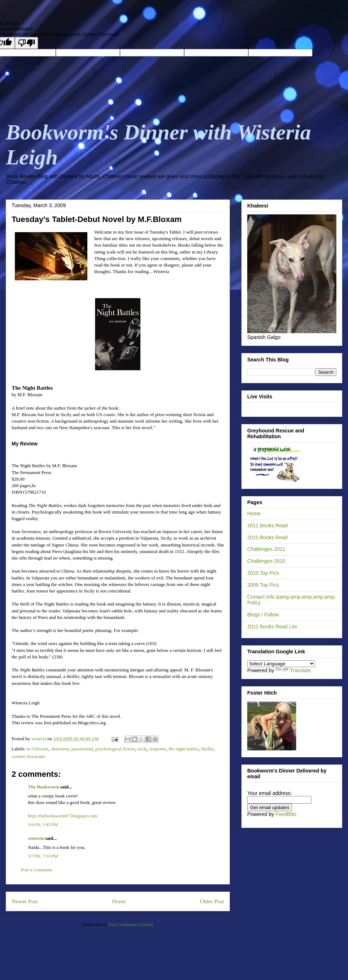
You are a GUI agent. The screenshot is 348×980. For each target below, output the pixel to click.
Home (119, 901)
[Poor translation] (26, 43)
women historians (28, 756)
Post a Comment (36, 870)
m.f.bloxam (38, 749)
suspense (158, 749)
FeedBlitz (286, 814)
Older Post (212, 901)
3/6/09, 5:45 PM (43, 824)
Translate (293, 670)
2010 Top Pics (263, 573)
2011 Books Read (267, 525)
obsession (60, 749)
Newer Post (25, 901)
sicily (142, 749)
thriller (208, 749)
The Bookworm (43, 787)
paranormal (82, 749)
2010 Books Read (267, 537)
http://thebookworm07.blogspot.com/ (63, 816)
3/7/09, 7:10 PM (43, 856)
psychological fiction (115, 749)
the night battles (184, 749)
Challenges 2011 (266, 549)
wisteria (36, 838)
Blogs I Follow (263, 615)
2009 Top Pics (263, 585)
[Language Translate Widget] (281, 664)
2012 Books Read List (272, 627)
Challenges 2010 (266, 561)
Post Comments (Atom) (131, 924)
